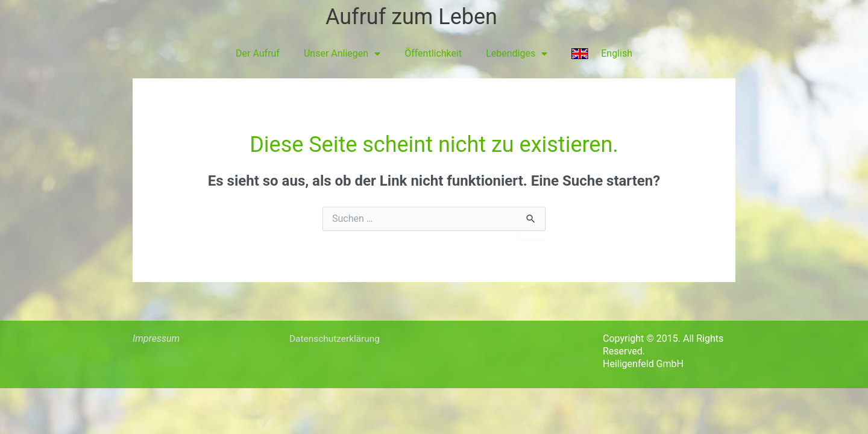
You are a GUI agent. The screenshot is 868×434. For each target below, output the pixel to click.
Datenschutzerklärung (336, 338)
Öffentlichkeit (433, 53)
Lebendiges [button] (517, 54)
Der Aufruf (258, 53)
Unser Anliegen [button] (342, 54)
